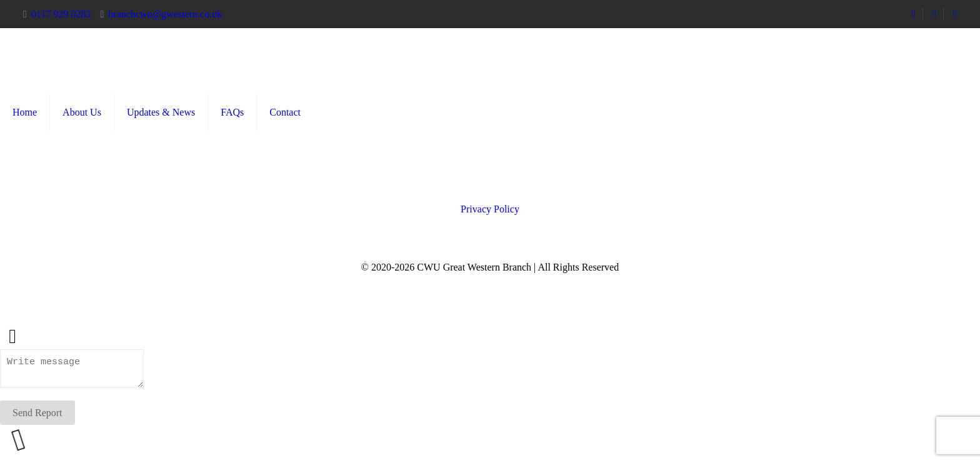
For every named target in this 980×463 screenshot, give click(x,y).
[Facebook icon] (477, 284)
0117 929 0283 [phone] (61, 14)
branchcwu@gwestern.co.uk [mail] (165, 14)
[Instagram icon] (503, 284)
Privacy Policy (490, 209)
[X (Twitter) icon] (490, 284)
